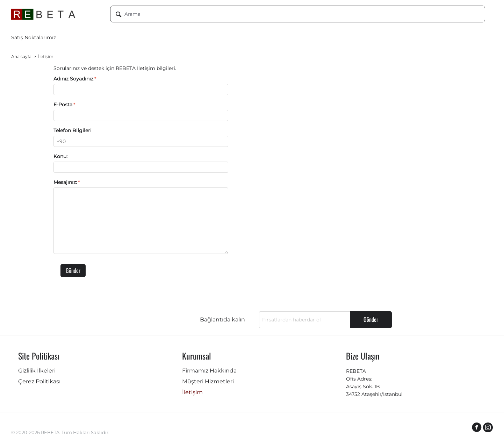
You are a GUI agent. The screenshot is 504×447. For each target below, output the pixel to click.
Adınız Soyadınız (73, 79)
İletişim (192, 392)
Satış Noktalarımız (34, 37)
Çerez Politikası (39, 381)
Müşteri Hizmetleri (208, 381)
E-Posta (63, 105)
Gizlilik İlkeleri (37, 371)
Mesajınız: (65, 182)
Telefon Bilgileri (73, 130)
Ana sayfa (21, 56)
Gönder (73, 270)
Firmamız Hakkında (209, 371)
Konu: (60, 156)
